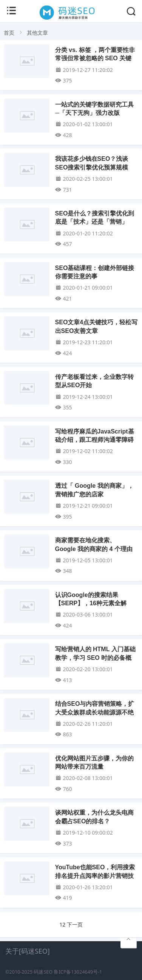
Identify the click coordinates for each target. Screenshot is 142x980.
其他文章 (37, 33)
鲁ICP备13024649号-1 (78, 972)
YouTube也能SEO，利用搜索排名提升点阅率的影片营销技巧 (95, 876)
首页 (9, 33)
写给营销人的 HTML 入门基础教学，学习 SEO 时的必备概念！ (95, 658)
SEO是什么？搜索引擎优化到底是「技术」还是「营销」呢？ (95, 222)
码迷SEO (43, 972)
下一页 (75, 924)
